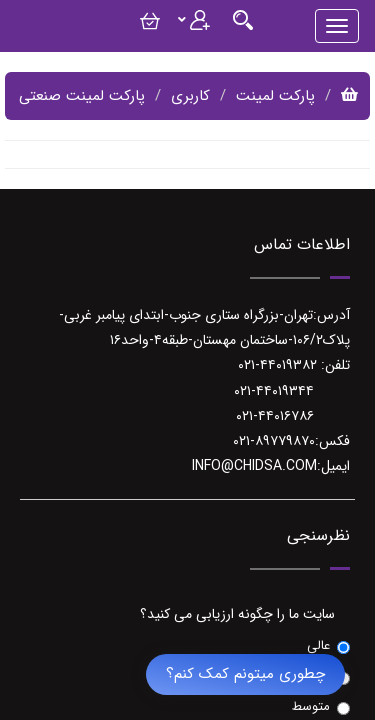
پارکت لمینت (275, 96)
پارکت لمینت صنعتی (82, 96)
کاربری (190, 96)
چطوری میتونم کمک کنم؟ (245, 674)
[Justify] (243, 20)
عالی (328, 646)
